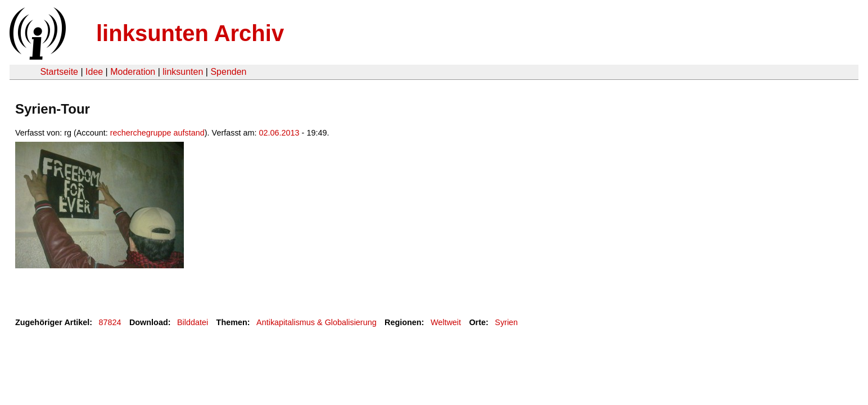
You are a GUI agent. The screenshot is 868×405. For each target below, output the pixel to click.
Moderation (133, 72)
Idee (94, 72)
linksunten (183, 72)
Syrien (506, 322)
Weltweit (446, 322)
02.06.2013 (279, 133)
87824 (110, 322)
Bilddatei (193, 322)
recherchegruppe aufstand (157, 133)
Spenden (228, 72)
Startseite (59, 72)
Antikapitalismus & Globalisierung (317, 322)
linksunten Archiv (190, 33)
